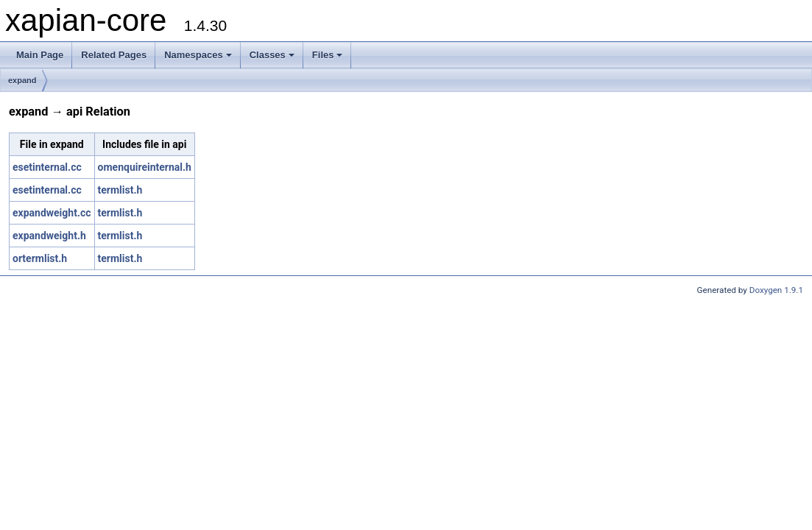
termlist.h (120, 190)
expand (22, 80)
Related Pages (114, 55)
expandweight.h (49, 236)
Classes (272, 55)
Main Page (40, 55)
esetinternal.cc (47, 167)
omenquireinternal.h (145, 167)
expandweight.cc (52, 213)
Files (328, 55)
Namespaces (198, 55)
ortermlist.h (40, 258)
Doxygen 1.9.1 (776, 290)
